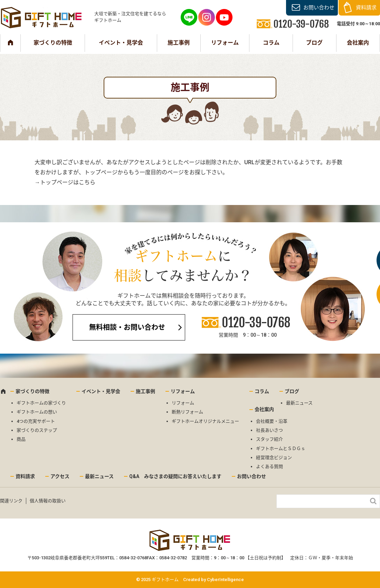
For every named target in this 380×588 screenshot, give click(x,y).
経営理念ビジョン (274, 458)
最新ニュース (299, 403)
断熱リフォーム (187, 412)
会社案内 (358, 43)
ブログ (314, 43)
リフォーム (225, 43)
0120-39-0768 (256, 323)
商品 (21, 439)
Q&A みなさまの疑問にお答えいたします (175, 476)
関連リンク (11, 501)
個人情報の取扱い (48, 501)
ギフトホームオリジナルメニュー (205, 421)
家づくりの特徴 (53, 43)
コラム (271, 43)
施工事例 (179, 43)
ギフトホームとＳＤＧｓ (281, 449)
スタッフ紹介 (269, 439)
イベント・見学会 (121, 43)
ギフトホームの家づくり (41, 403)
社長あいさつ (269, 430)
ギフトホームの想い (37, 412)
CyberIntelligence (225, 580)
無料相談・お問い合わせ (127, 327)
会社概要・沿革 (272, 421)
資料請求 (366, 8)
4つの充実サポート (36, 421)
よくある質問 (269, 466)
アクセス (60, 476)
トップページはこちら (68, 182)
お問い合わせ (319, 8)
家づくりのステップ (37, 430)
